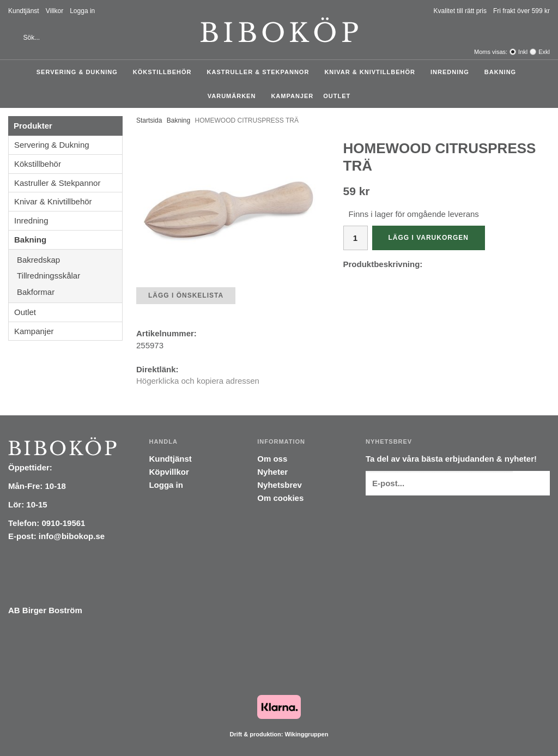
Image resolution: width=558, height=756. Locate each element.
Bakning (503, 72)
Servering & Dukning (80, 72)
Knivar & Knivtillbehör (372, 72)
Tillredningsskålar (69, 276)
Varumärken (235, 96)
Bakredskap (69, 260)
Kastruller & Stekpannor (261, 72)
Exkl (544, 52)
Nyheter (272, 472)
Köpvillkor (169, 472)
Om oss (272, 459)
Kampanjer (292, 96)
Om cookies (280, 498)
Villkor (54, 11)
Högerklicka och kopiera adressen (198, 381)
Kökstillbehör (165, 72)
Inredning (453, 72)
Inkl (523, 52)
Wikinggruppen (306, 734)
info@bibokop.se (72, 536)
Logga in (82, 11)
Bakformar (69, 292)
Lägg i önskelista (186, 295)
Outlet (337, 96)
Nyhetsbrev (280, 485)
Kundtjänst (24, 11)
